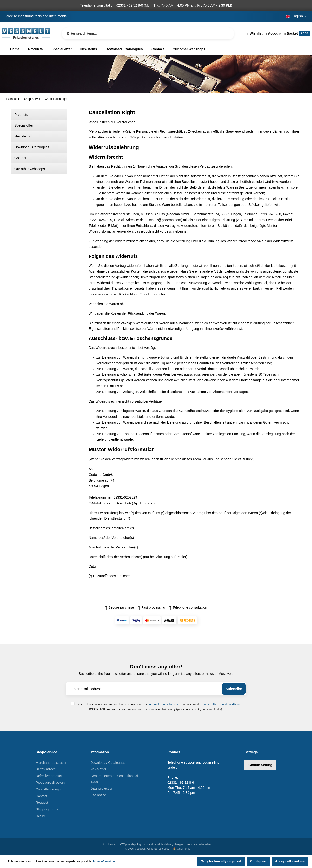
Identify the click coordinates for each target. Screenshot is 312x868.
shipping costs (139, 844)
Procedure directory (50, 783)
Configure (258, 861)
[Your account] (274, 33)
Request (42, 803)
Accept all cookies (290, 861)
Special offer (24, 125)
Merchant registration (52, 763)
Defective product (49, 776)
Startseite (13, 99)
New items (22, 136)
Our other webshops (30, 169)
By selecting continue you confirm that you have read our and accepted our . (159, 704)
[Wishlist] (255, 33)
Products (21, 115)
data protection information (164, 704)
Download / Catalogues (32, 147)
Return (41, 816)
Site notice (98, 795)
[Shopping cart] (296, 33)
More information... (105, 861)
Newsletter (98, 769)
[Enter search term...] (148, 33)
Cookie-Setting (260, 765)
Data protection (102, 788)
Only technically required (221, 861)
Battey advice (46, 769)
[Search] (227, 33)
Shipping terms (47, 809)
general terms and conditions (222, 704)
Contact (20, 158)
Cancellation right (49, 789)
